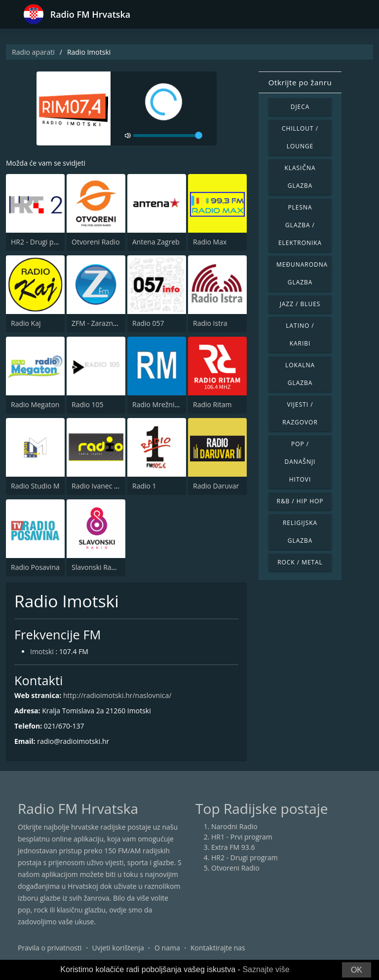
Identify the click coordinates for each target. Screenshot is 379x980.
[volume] (168, 136)
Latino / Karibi (300, 334)
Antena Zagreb (156, 242)
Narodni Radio (234, 826)
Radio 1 (144, 486)
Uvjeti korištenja (118, 948)
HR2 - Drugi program (44, 242)
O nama (167, 948)
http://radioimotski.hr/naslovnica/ (117, 695)
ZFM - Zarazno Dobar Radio (115, 323)
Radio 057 (148, 323)
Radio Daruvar (216, 486)
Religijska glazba (300, 532)
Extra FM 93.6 (233, 847)
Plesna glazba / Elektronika (300, 225)
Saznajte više (266, 969)
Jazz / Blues (300, 304)
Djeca (300, 107)
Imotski (42, 651)
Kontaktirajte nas (218, 948)
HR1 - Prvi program (242, 837)
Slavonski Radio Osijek (107, 567)
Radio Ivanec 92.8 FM (105, 486)
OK (357, 970)
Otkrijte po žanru (300, 82)
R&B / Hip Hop (300, 501)
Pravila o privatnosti (50, 948)
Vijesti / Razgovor (300, 413)
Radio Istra (210, 323)
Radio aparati (33, 52)
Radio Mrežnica (157, 404)
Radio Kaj (26, 323)
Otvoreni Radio (96, 242)
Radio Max (210, 242)
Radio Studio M (35, 486)
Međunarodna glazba (302, 273)
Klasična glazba (300, 177)
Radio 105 (88, 404)
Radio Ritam (212, 404)
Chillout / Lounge (300, 137)
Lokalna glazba (300, 374)
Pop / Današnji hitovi (300, 462)
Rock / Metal (300, 562)
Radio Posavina (35, 567)
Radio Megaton (35, 404)
